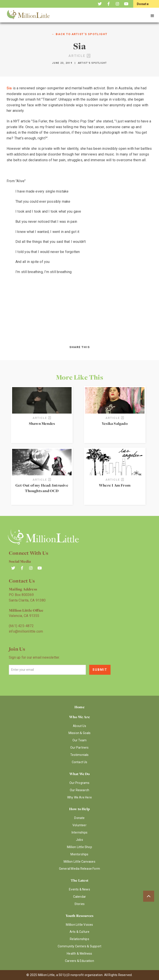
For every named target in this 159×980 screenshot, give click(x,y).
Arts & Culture (80, 932)
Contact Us (80, 762)
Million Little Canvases (79, 862)
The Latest (79, 880)
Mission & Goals (80, 733)
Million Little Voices (79, 925)
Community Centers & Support (79, 946)
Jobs (79, 840)
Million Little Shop (79, 847)
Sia (9, 88)
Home (79, 707)
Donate (79, 818)
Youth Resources (80, 916)
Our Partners (79, 748)
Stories (79, 904)
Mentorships (79, 854)
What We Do (80, 774)
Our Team (80, 740)
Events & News (79, 889)
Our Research (79, 790)
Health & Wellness (79, 954)
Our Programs (79, 783)
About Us (79, 726)
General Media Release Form (79, 869)
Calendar (80, 897)
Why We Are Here (79, 797)
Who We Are (79, 717)
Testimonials (79, 755)
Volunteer (79, 825)
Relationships (79, 939)
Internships (79, 832)
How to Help (79, 809)
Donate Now (143, 7)
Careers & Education (79, 961)
